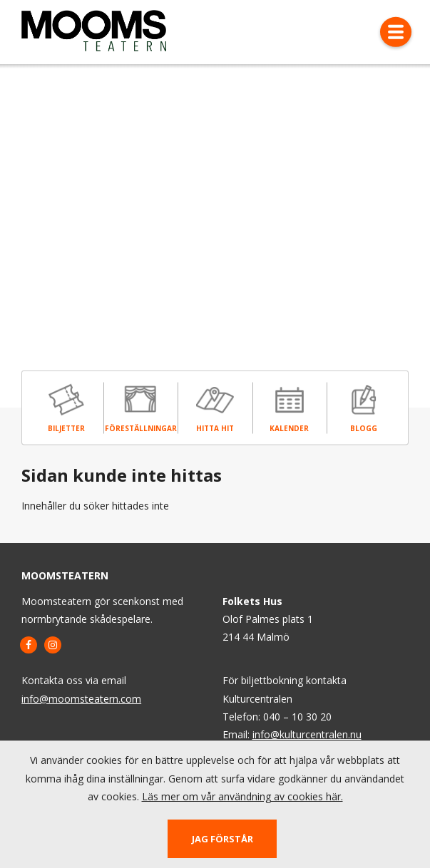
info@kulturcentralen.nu (307, 734)
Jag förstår (222, 839)
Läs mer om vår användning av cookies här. (242, 796)
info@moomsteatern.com (81, 699)
